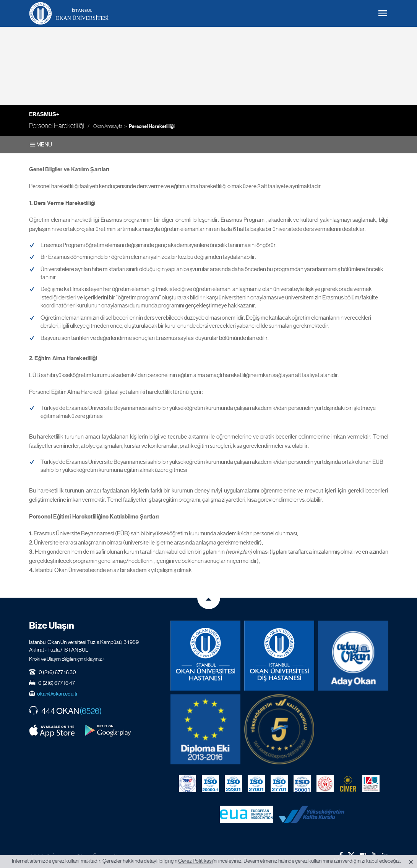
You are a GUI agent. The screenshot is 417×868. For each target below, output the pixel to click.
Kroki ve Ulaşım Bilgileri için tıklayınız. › (67, 659)
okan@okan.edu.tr (58, 694)
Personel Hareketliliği (152, 127)
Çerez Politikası (196, 861)
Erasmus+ (44, 114)
